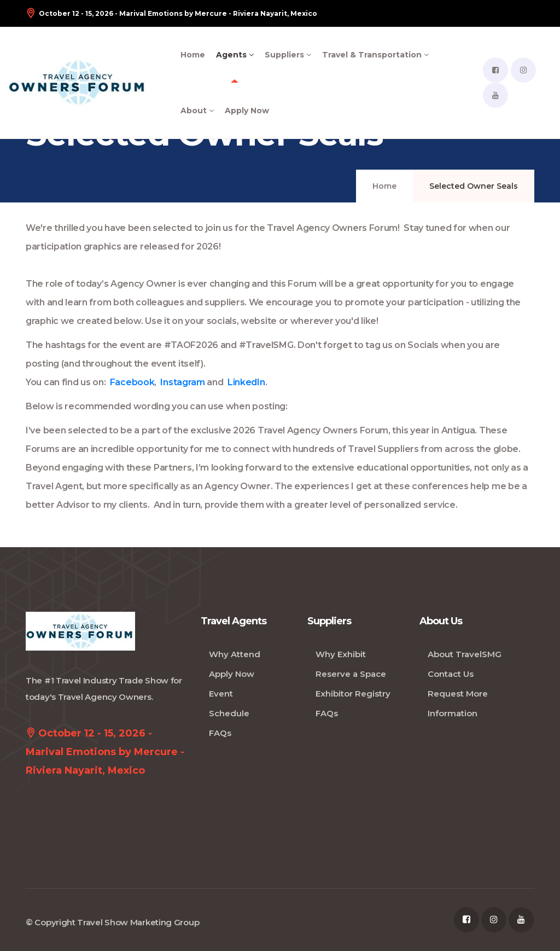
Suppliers (288, 55)
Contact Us (451, 674)
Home (193, 55)
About (197, 111)
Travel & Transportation (375, 55)
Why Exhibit (341, 654)
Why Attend (235, 654)
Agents (235, 55)
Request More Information (458, 703)
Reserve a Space (351, 674)
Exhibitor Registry (353, 694)
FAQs (220, 733)
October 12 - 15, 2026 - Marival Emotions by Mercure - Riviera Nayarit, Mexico (171, 13)
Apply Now (247, 111)
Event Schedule (229, 703)
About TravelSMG (465, 654)
